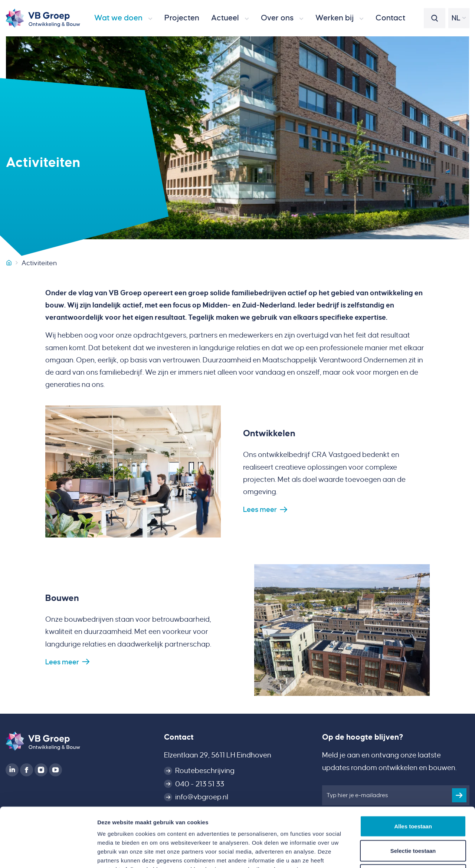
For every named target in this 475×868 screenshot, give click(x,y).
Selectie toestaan (413, 795)
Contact (179, 737)
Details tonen (401, 853)
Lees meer (260, 509)
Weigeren (413, 819)
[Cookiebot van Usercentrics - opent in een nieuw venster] (48, 854)
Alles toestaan (413, 771)
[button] (123, 18)
